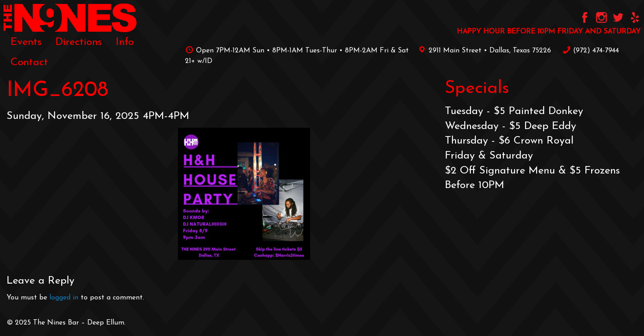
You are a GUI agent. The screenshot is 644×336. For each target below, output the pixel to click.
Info (125, 42)
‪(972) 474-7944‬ (590, 51)
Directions (79, 42)
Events (26, 42)
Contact (29, 63)
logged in (64, 298)
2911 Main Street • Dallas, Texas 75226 (483, 51)
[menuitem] (26, 42)
